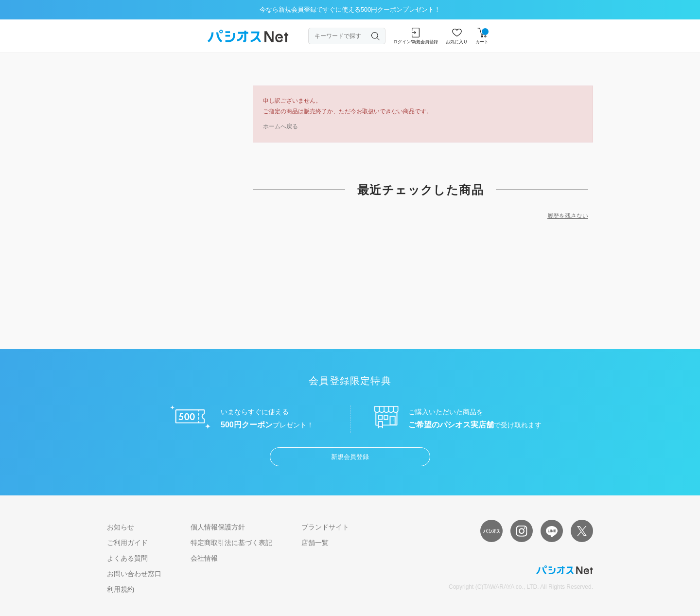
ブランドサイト (325, 527)
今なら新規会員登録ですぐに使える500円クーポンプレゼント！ (350, 9)
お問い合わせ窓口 (134, 574)
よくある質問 (127, 558)
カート (482, 36)
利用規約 (121, 589)
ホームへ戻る (280, 126)
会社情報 (204, 558)
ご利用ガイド (127, 543)
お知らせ (121, 527)
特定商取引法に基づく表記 (231, 543)
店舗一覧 (315, 543)
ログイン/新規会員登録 (416, 36)
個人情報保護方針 (218, 527)
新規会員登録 (350, 457)
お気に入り (457, 36)
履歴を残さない (568, 216)
